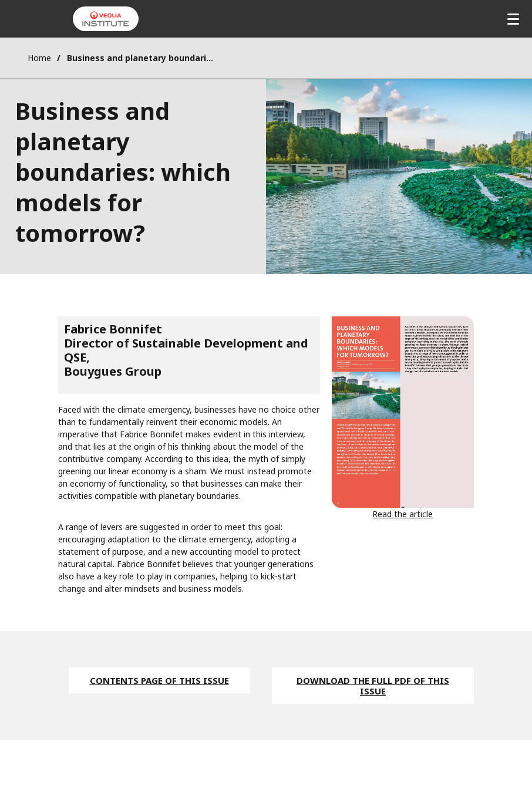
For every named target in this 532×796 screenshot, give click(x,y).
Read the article (403, 514)
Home (39, 58)
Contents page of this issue (159, 680)
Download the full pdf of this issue (373, 686)
